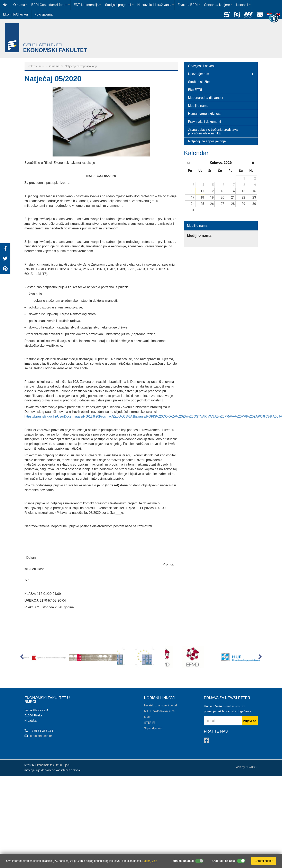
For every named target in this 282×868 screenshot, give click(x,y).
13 (222, 191)
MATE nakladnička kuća (159, 711)
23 (254, 197)
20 (222, 197)
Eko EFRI (195, 90)
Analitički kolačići (224, 861)
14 (233, 191)
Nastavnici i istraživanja (154, 5)
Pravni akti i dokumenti (205, 122)
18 (202, 197)
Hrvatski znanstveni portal (161, 705)
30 (254, 204)
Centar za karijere (217, 5)
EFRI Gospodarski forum (49, 5)
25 (202, 204)
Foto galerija (44, 14)
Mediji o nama (198, 106)
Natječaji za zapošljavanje (81, 66)
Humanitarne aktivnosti (205, 114)
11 (202, 191)
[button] (22, 658)
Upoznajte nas (221, 74)
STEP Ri (150, 723)
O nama (19, 5)
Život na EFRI (188, 5)
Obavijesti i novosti (202, 66)
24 (193, 204)
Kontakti (242, 5)
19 (212, 197)
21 (233, 197)
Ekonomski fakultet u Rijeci (52, 765)
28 (233, 204)
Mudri (148, 717)
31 (193, 210)
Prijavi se (250, 721)
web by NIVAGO (246, 767)
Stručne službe (199, 82)
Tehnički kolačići (182, 861)
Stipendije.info (153, 728)
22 (243, 197)
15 (243, 191)
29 (243, 204)
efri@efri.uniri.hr (41, 736)
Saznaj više (150, 861)
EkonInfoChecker (16, 14)
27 (222, 204)
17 (193, 197)
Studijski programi (118, 5)
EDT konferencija (86, 5)
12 (212, 191)
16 (254, 191)
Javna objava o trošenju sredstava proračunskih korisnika (213, 131)
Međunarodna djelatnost (206, 98)
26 (212, 204)
